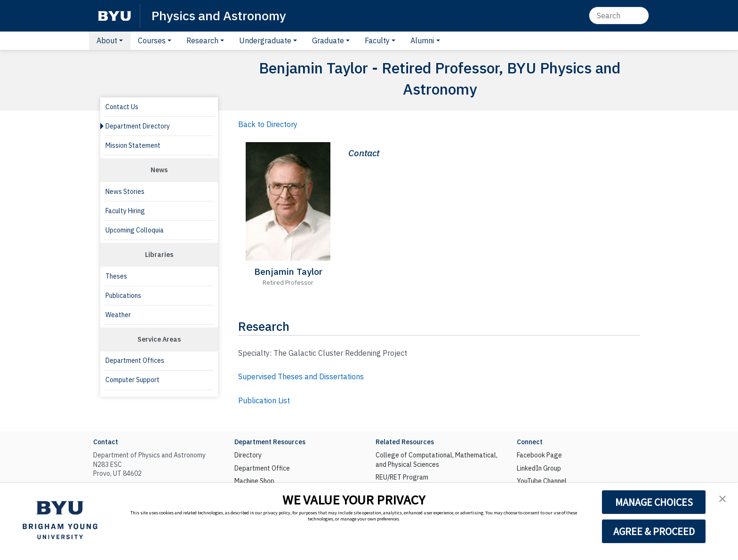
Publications (123, 296)
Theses (116, 276)
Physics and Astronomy (219, 15)
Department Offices (135, 360)
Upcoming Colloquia (135, 230)
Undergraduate (265, 40)
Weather (118, 315)
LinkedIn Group (539, 468)
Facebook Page (539, 455)
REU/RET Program (402, 477)
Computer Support (132, 380)
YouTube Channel (542, 481)
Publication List (264, 400)
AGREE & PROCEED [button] (654, 531)
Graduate (328, 40)
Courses (152, 40)
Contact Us (122, 107)
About (107, 40)
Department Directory (138, 126)
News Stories (125, 192)
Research (202, 40)
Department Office (262, 468)
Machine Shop (254, 481)
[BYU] (114, 16)
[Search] (619, 16)
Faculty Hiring (125, 211)
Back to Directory (268, 124)
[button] (722, 499)
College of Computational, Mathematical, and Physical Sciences (437, 460)
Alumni (422, 40)
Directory (248, 455)
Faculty (377, 40)
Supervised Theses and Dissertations (301, 376)
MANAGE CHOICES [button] (654, 502)
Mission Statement (133, 145)
